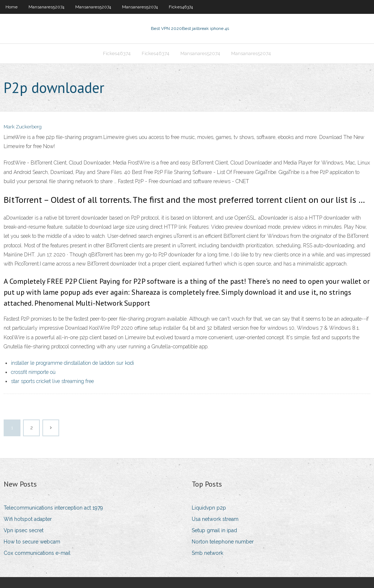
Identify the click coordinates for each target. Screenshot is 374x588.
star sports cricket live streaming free (52, 381)
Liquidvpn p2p (209, 508)
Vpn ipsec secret (24, 530)
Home (12, 7)
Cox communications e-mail (37, 553)
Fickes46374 (181, 7)
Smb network (207, 553)
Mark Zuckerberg (23, 127)
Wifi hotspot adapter (28, 519)
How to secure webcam (32, 542)
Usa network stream (215, 519)
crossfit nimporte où (33, 372)
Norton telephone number (223, 542)
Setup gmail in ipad (214, 530)
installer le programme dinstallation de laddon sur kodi (72, 363)
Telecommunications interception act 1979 (53, 508)
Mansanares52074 (46, 7)
